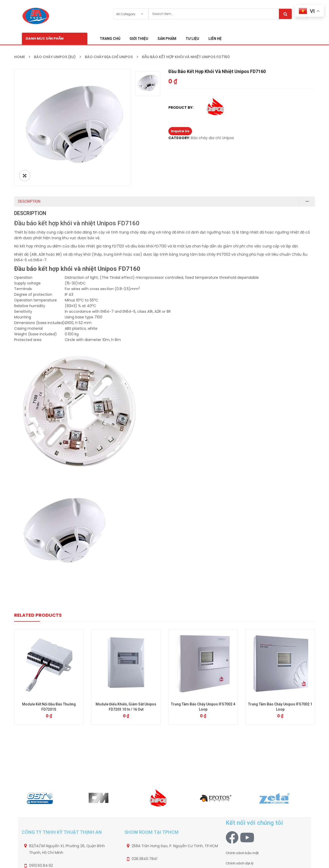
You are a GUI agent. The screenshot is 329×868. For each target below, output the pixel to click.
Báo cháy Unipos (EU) (55, 57)
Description (29, 201)
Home (20, 57)
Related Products (38, 615)
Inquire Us (180, 131)
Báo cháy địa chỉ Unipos (109, 57)
